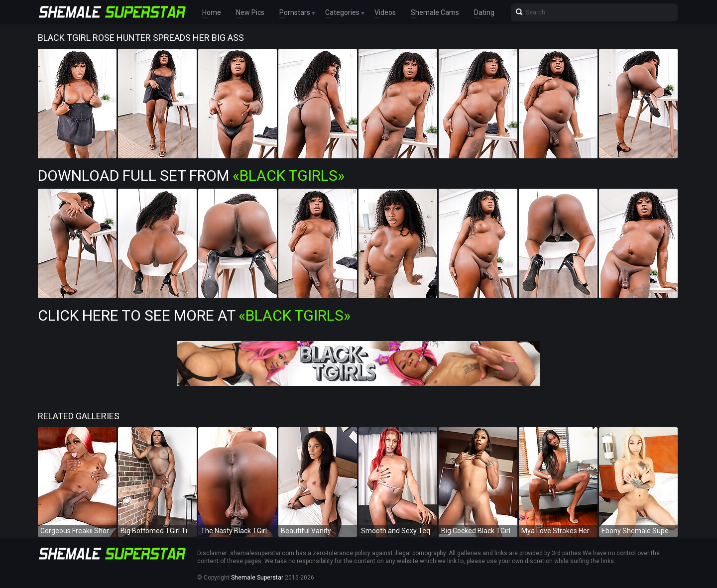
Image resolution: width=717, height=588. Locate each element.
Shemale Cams (435, 12)
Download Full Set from (191, 176)
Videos (385, 12)
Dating (484, 12)
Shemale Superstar (257, 578)
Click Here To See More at (194, 315)
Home (212, 12)
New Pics (250, 12)
